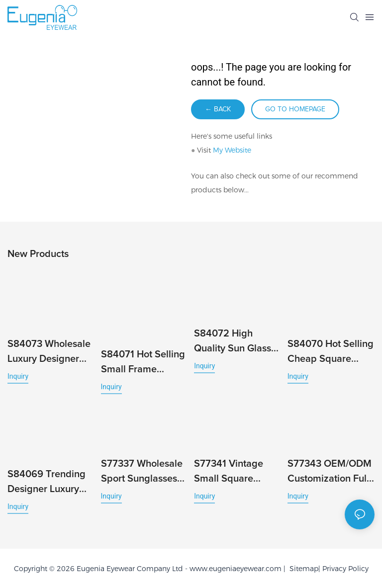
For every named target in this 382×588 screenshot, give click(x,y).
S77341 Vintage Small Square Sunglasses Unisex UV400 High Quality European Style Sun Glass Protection (235, 472)
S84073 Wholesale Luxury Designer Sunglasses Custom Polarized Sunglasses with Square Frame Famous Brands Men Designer (50, 353)
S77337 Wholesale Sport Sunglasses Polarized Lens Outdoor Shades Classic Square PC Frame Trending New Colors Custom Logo (144, 472)
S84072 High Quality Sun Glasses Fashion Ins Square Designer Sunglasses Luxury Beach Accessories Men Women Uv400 (238, 342)
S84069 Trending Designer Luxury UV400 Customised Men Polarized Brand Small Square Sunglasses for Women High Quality (50, 483)
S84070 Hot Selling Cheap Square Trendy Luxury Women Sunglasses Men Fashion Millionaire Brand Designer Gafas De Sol (331, 353)
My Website (232, 150)
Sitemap (302, 569)
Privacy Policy (345, 569)
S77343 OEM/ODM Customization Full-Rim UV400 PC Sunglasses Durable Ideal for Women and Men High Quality (330, 472)
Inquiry (18, 376)
